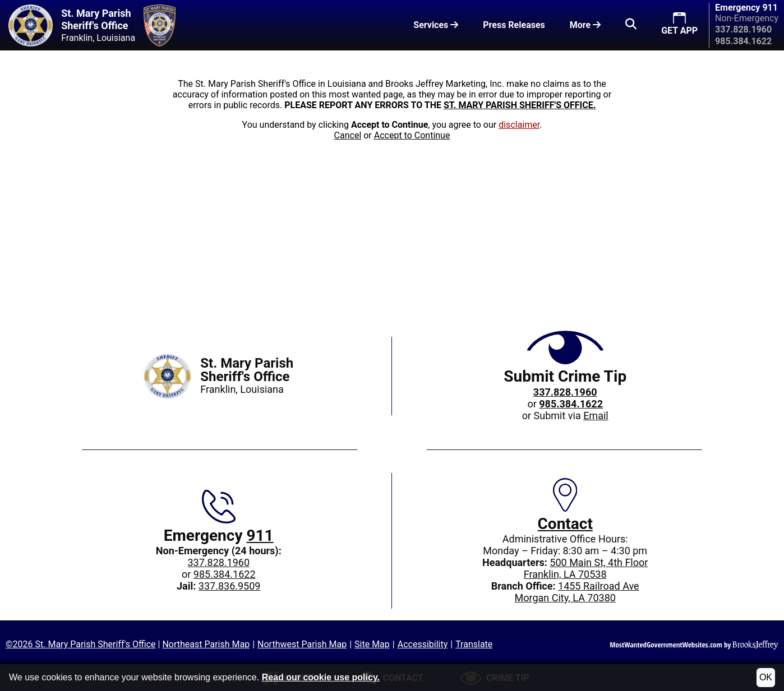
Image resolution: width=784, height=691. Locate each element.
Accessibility (423, 644)
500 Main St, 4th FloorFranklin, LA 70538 (586, 568)
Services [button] (436, 25)
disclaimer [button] (519, 125)
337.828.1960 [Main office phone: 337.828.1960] (218, 562)
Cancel (348, 135)
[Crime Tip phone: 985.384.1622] (571, 404)
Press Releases (514, 25)
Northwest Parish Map (302, 644)
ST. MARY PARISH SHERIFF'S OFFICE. (520, 105)
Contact (565, 524)
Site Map (372, 644)
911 (260, 535)
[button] (631, 25)
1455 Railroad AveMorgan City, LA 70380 (577, 592)
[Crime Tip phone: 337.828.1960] (565, 392)
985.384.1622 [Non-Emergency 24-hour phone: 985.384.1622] (225, 574)
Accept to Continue (412, 135)
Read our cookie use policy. (321, 677)
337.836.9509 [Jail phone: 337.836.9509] (230, 586)
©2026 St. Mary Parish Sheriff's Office (81, 644)
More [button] (585, 25)
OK (766, 677)
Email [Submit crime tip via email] (596, 416)
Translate (474, 644)
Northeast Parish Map (206, 644)
